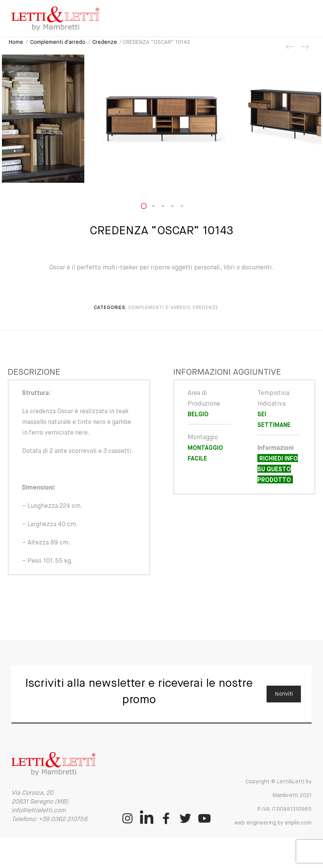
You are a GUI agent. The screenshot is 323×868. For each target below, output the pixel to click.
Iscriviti (284, 694)
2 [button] (158, 208)
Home (16, 42)
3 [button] (167, 208)
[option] (161, 119)
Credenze (105, 42)
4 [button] (177, 208)
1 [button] (148, 208)
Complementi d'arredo (58, 42)
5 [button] (186, 208)
